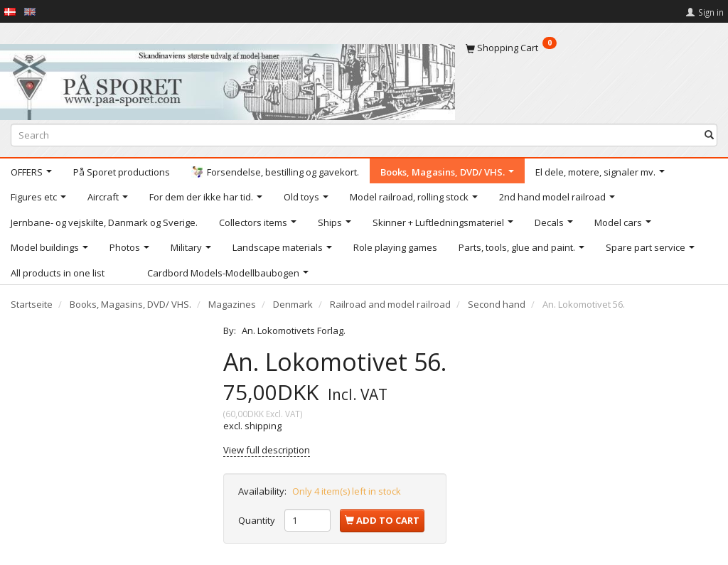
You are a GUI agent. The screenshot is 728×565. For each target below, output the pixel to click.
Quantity (258, 520)
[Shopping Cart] (591, 48)
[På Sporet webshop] (227, 79)
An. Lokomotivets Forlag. (294, 330)
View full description (267, 450)
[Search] (709, 135)
